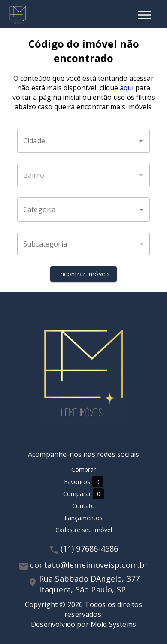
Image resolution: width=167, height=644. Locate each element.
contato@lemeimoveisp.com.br (89, 565)
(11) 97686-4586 (90, 548)
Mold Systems (113, 624)
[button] (83, 210)
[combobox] (83, 141)
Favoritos (83, 482)
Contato (83, 506)
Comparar (83, 494)
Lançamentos (83, 518)
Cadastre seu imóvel (84, 530)
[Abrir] (141, 141)
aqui (127, 88)
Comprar (83, 470)
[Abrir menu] (144, 15)
